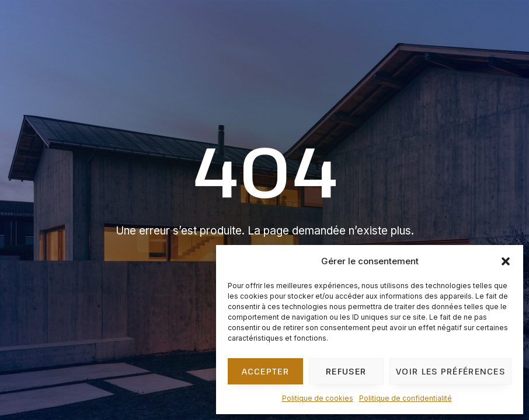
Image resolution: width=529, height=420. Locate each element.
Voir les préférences (450, 371)
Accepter (265, 371)
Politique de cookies (318, 398)
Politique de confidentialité (406, 398)
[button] (506, 261)
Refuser (346, 371)
